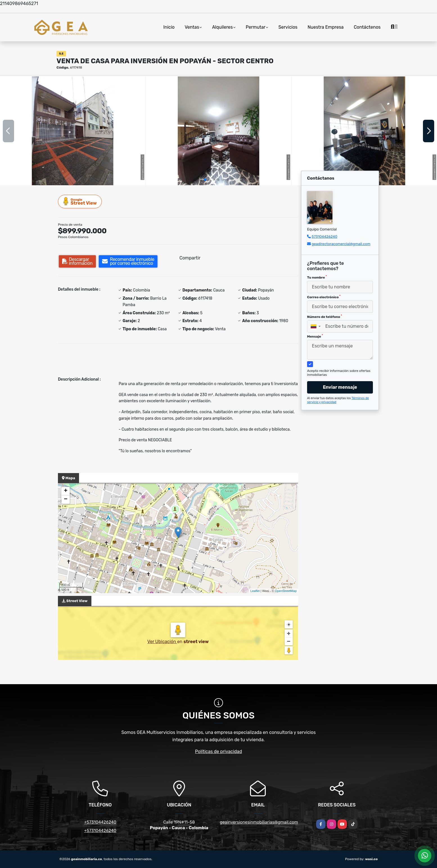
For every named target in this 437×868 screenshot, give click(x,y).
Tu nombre (317, 277)
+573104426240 (100, 822)
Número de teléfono (325, 317)
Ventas (192, 27)
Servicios (288, 27)
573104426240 (324, 237)
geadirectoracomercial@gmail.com (341, 244)
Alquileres (222, 27)
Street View (80, 201)
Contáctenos (367, 27)
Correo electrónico (324, 297)
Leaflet (255, 591)
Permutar (256, 27)
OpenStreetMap (286, 591)
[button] (205, 180)
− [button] (66, 499)
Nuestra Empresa (326, 27)
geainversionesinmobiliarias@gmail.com (259, 822)
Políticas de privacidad (219, 751)
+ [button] (66, 491)
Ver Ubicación (162, 642)
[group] (73, 131)
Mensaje (315, 336)
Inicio (169, 27)
